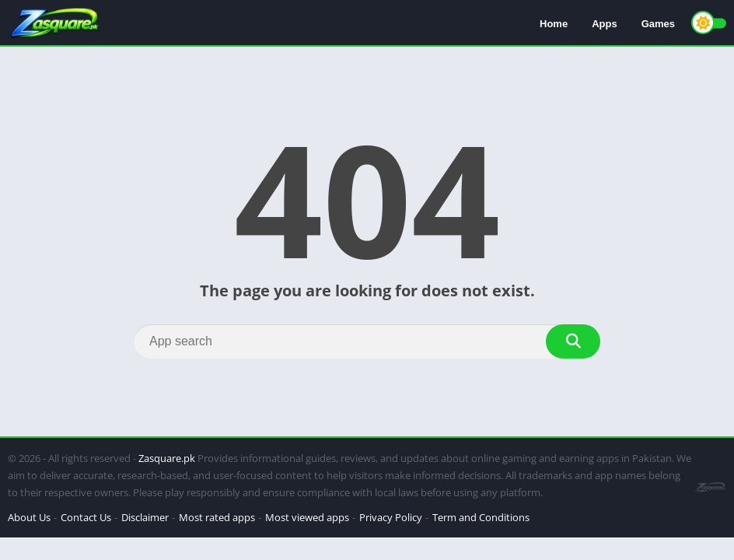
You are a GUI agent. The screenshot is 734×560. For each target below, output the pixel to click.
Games (658, 24)
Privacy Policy (391, 517)
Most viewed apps (307, 517)
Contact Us (86, 517)
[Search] (367, 341)
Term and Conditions (481, 517)
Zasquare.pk (167, 458)
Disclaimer (145, 517)
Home (554, 24)
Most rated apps (217, 517)
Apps (605, 24)
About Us (29, 517)
